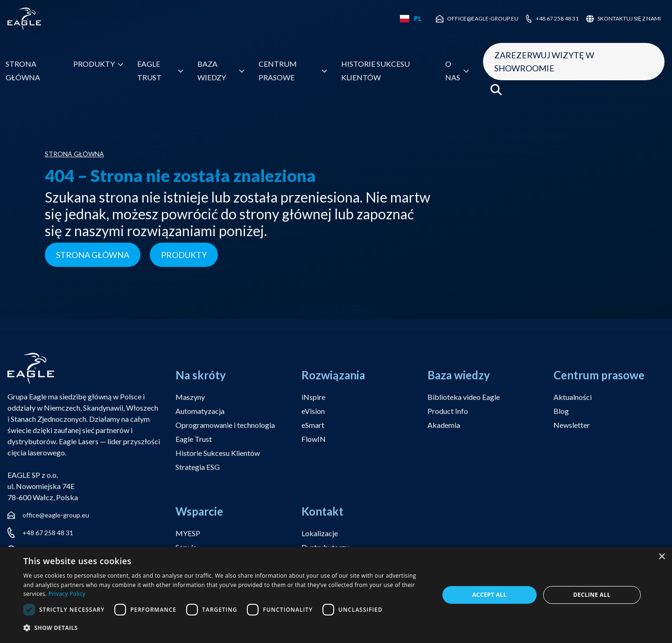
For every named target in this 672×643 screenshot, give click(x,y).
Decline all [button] (592, 595)
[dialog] (336, 595)
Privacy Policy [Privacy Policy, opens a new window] (67, 594)
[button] (225, 628)
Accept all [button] (490, 595)
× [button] (661, 557)
